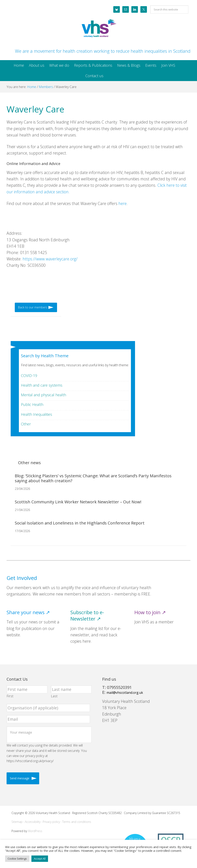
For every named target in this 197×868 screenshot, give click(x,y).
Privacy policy (51, 822)
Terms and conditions (77, 822)
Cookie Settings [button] (17, 859)
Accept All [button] (40, 859)
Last (54, 696)
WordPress (35, 831)
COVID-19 (29, 376)
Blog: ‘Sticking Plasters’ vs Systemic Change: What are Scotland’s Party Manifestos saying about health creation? (93, 478)
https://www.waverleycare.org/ (50, 259)
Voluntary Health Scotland (98, 29)
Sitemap (17, 822)
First (10, 696)
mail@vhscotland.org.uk (125, 693)
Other (26, 424)
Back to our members (33, 307)
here (123, 203)
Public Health (32, 404)
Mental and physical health (44, 395)
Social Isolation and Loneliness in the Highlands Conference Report (80, 523)
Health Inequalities (37, 414)
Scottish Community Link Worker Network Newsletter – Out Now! (78, 502)
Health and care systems (42, 385)
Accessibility (33, 822)
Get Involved (22, 578)
